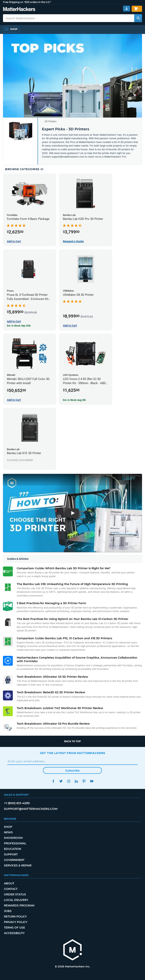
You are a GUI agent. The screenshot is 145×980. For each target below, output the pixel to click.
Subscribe (72, 771)
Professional (15, 843)
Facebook (53, 781)
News (8, 832)
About (9, 883)
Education (12, 849)
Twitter (61, 781)
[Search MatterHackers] (138, 18)
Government (14, 860)
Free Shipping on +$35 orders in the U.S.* (27, 2)
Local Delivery (16, 900)
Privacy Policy (16, 922)
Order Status (15, 894)
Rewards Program (19, 905)
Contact (11, 889)
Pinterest (84, 781)
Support (11, 854)
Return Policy (15, 917)
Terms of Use (14, 928)
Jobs (8, 911)
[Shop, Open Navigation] (11, 29)
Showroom (13, 838)
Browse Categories (24, 169)
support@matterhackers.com (31, 809)
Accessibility (14, 933)
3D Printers (51, 121)
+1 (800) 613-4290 (17, 803)
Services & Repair (18, 865)
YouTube (92, 781)
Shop (8, 827)
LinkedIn (76, 781)
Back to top (72, 741)
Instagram (69, 781)
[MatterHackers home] (19, 10)
